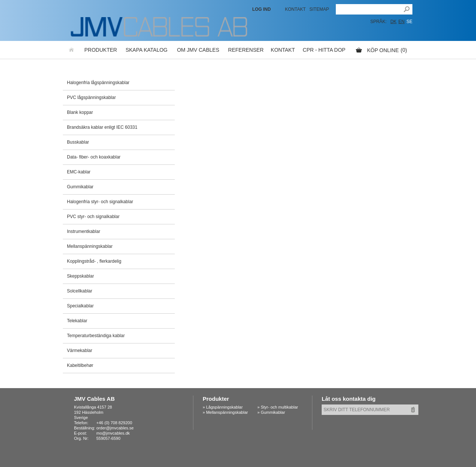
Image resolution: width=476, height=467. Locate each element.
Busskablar (78, 142)
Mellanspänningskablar (90, 246)
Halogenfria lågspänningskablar (98, 83)
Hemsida (72, 50)
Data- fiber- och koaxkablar (94, 157)
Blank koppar (80, 112)
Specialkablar (80, 306)
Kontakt (295, 9)
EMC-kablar (79, 172)
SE (409, 22)
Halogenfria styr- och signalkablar (100, 202)
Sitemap (319, 9)
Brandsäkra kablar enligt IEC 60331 (102, 127)
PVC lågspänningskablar (91, 97)
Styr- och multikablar (279, 407)
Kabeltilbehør (80, 365)
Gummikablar (80, 187)
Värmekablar (80, 351)
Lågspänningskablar (224, 407)
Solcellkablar (80, 291)
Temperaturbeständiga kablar (96, 336)
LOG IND (261, 9)
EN (401, 22)
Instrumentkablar (83, 231)
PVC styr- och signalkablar (93, 217)
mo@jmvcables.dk (113, 433)
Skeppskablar (81, 276)
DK (394, 22)
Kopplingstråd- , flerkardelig (94, 261)
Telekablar (77, 321)
